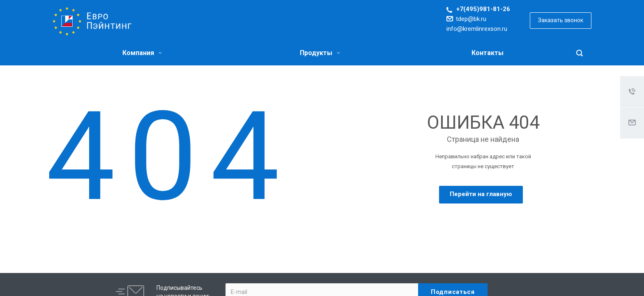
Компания (142, 53)
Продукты (320, 53)
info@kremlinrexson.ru (477, 29)
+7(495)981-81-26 (483, 9)
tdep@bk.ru (471, 19)
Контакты (488, 53)
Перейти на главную (481, 194)
